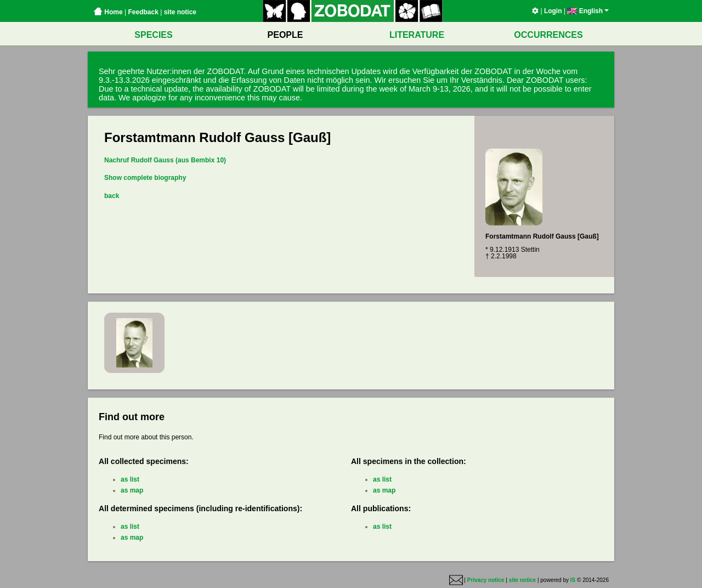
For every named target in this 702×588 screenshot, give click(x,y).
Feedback (143, 12)
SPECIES (153, 35)
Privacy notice (486, 580)
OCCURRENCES (548, 35)
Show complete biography (145, 178)
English (588, 11)
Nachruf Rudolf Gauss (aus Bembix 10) (165, 160)
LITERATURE (417, 35)
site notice (180, 12)
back (112, 196)
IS (573, 580)
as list (130, 479)
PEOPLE (285, 35)
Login (553, 11)
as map (132, 490)
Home (108, 12)
